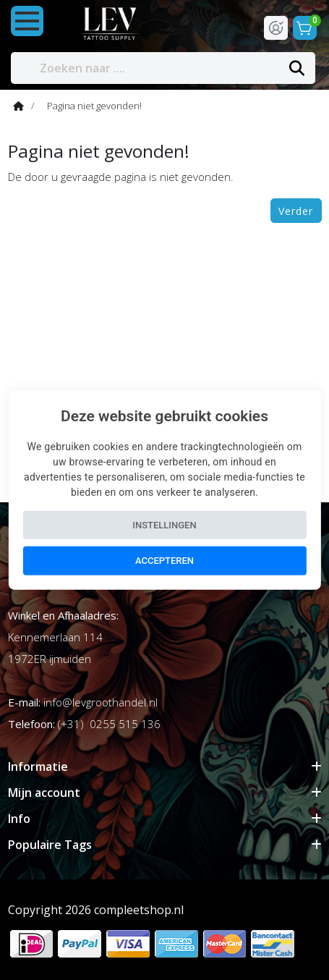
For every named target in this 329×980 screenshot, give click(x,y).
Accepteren (164, 561)
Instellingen (164, 524)
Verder (296, 211)
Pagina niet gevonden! (94, 106)
